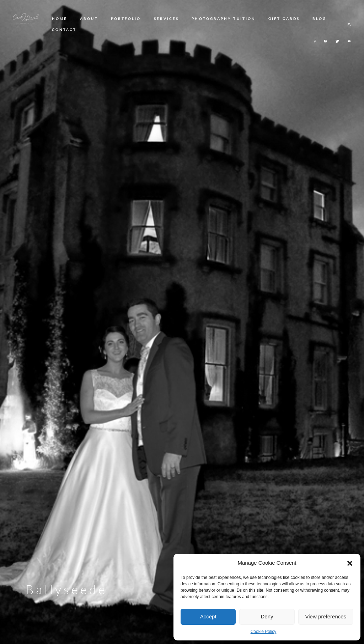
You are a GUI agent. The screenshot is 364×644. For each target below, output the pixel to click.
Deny (267, 616)
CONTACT (64, 30)
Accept (208, 616)
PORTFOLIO (126, 18)
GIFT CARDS (284, 18)
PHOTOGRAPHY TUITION (224, 18)
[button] (350, 563)
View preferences (326, 616)
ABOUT (89, 18)
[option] (182, 322)
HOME (60, 18)
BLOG (319, 18)
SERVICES (167, 18)
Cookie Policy (264, 632)
